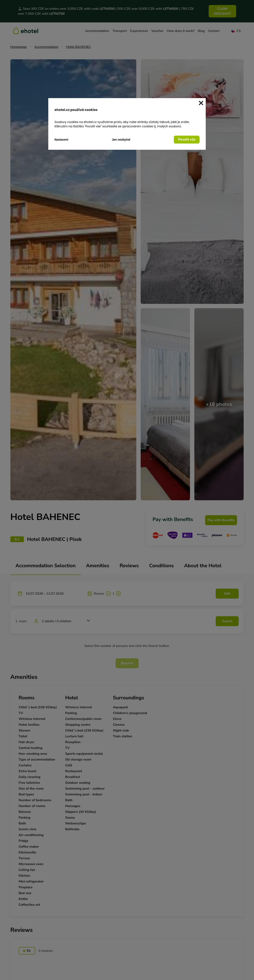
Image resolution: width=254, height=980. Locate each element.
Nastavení (61, 140)
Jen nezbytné (121, 140)
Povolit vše (187, 139)
